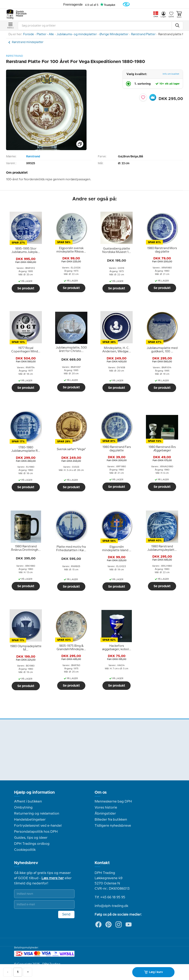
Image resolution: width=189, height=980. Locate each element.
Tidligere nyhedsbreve (113, 826)
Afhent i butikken (28, 802)
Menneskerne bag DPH (113, 802)
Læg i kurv (153, 972)
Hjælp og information (34, 792)
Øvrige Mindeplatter (114, 34)
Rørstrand (33, 157)
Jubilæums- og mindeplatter (77, 34)
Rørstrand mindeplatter (28, 42)
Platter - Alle (45, 34)
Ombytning (23, 808)
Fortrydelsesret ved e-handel (38, 826)
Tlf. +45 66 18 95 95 (110, 897)
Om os (101, 792)
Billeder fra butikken (111, 820)
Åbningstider (105, 814)
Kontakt (102, 863)
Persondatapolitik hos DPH (36, 832)
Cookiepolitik (25, 850)
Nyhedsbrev (26, 863)
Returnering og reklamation (37, 814)
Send (66, 914)
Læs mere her (53, 878)
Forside (29, 34)
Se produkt (26, 288)
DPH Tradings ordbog (32, 844)
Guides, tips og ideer (31, 838)
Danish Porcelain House (20, 14)
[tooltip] (26, 251)
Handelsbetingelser (30, 820)
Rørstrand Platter (143, 34)
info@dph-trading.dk (111, 906)
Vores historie (106, 808)
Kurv (179, 15)
